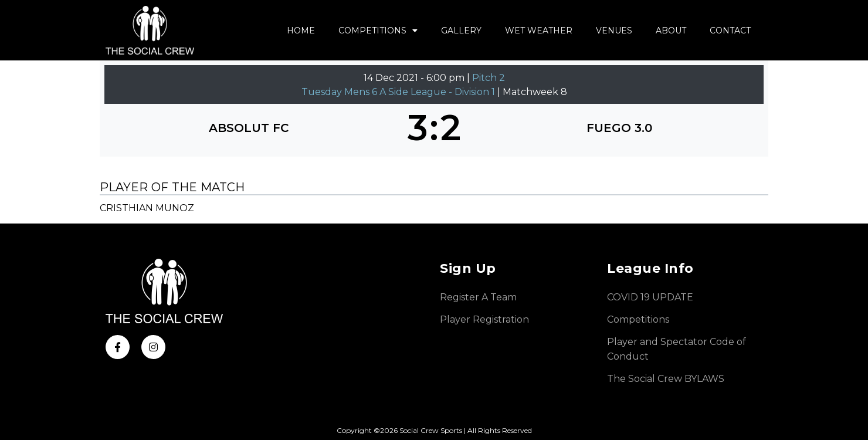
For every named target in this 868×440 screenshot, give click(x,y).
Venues (614, 31)
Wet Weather (539, 31)
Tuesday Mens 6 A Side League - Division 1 (399, 92)
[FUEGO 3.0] (620, 128)
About (671, 31)
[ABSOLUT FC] (249, 128)
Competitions (378, 31)
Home (301, 31)
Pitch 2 (489, 78)
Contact (730, 31)
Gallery (461, 31)
